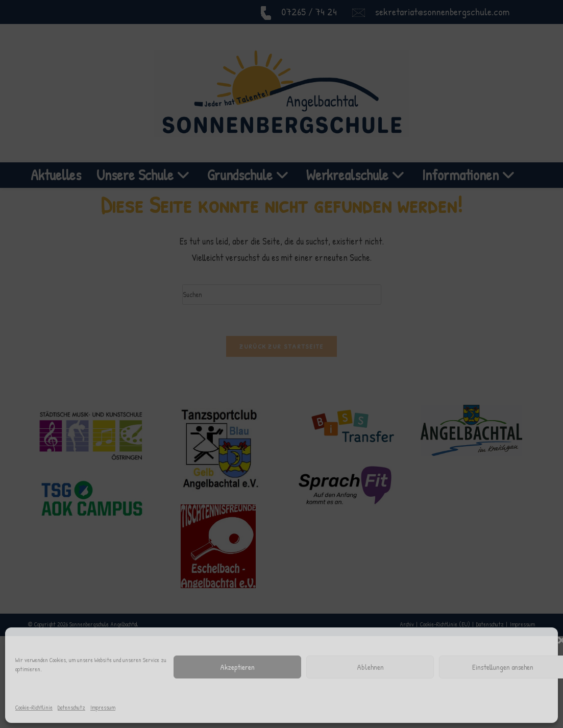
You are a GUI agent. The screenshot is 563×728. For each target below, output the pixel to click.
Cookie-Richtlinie (34, 707)
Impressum (103, 707)
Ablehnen (370, 667)
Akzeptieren (237, 667)
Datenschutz (71, 707)
